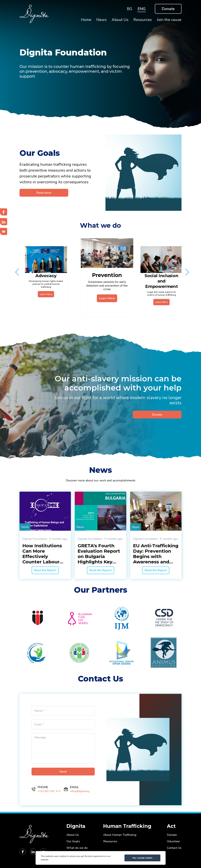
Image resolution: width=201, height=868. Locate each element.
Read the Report (45, 570)
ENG (142, 9)
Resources (110, 841)
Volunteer (173, 841)
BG (130, 9)
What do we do (77, 848)
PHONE (43, 787)
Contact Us (174, 848)
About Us (73, 835)
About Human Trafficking (120, 835)
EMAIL (74, 787)
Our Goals (73, 841)
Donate (168, 9)
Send (63, 772)
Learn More (46, 294)
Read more (44, 193)
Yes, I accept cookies (142, 858)
